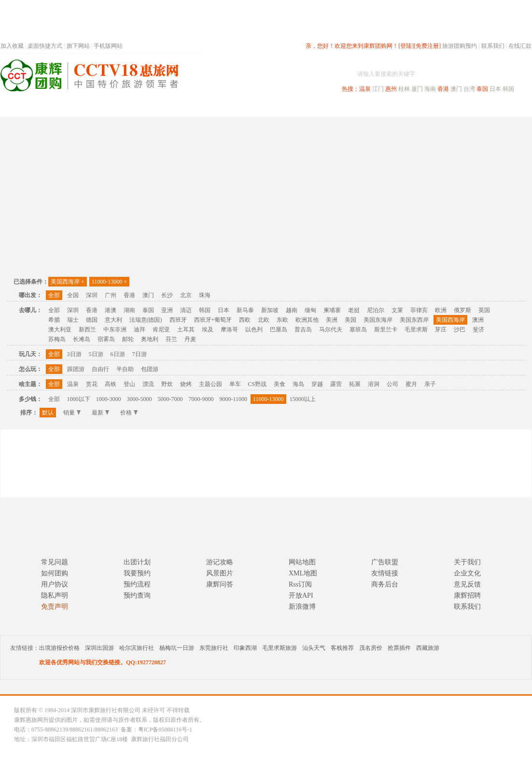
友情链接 (385, 573)
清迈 (186, 310)
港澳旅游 (341, 108)
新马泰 (245, 310)
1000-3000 (109, 399)
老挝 (354, 310)
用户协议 (55, 584)
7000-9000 (201, 399)
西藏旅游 (428, 648)
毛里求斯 (416, 329)
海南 (430, 89)
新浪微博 (302, 607)
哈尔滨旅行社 (137, 648)
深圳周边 (211, 108)
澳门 (456, 89)
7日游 (140, 354)
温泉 (365, 89)
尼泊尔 (376, 310)
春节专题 (168, 108)
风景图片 (220, 573)
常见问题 (55, 562)
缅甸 (310, 310)
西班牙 (178, 320)
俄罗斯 (462, 310)
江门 (378, 89)
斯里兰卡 (386, 329)
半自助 (125, 369)
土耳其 (186, 329)
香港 (443, 89)
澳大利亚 (60, 329)
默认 (48, 413)
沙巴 (460, 329)
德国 (92, 320)
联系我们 (493, 46)
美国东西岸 (414, 320)
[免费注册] (427, 46)
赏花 (92, 384)
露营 (336, 384)
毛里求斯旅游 (280, 648)
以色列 (254, 329)
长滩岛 (82, 339)
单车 (235, 384)
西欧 (245, 320)
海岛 (298, 384)
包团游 (150, 369)
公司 (392, 384)
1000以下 (79, 399)
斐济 (478, 329)
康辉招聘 (467, 595)
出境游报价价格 (59, 648)
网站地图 (302, 562)
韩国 (508, 89)
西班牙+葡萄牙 (213, 320)
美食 (280, 384)
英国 (484, 310)
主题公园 (210, 384)
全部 (54, 295)
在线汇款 (520, 46)
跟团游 (76, 369)
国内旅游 (298, 108)
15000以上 (303, 399)
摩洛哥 (229, 329)
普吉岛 (303, 329)
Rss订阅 (300, 584)
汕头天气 (314, 648)
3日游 (74, 354)
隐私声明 (55, 595)
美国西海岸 (68, 282)
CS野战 (258, 384)
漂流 (148, 384)
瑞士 (73, 320)
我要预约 (137, 573)
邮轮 (128, 339)
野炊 (167, 384)
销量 (72, 413)
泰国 (482, 89)
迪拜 (140, 329)
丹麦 (190, 339)
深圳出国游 (99, 648)
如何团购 (55, 573)
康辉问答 (220, 584)
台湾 (469, 89)
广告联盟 (385, 562)
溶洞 (374, 384)
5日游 (96, 354)
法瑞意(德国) (146, 320)
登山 (129, 384)
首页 (131, 108)
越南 (292, 310)
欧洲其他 (307, 320)
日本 (495, 89)
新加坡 (270, 310)
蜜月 (411, 384)
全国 (73, 295)
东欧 (282, 320)
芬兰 (171, 339)
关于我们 (467, 562)
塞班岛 (358, 329)
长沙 (167, 295)
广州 (111, 295)
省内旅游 (254, 108)
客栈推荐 (342, 648)
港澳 (111, 310)
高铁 (111, 384)
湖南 (129, 310)
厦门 (417, 89)
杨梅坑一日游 (177, 648)
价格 (129, 413)
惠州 (391, 89)
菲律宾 (419, 310)
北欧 (264, 320)
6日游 (118, 354)
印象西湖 (245, 648)
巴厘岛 (279, 329)
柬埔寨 (332, 310)
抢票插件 (399, 648)
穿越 (317, 384)
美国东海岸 (378, 320)
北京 (186, 295)
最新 (100, 413)
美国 (350, 320)
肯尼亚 (161, 329)
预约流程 (137, 584)
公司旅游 (508, 108)
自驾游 (425, 108)
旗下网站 (78, 46)
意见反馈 (467, 584)
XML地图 (303, 573)
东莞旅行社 (214, 648)
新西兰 (87, 329)
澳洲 (478, 320)
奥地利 (150, 339)
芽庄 (441, 329)
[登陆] (406, 46)
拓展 (355, 384)
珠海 (205, 295)
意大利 (113, 320)
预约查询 (137, 595)
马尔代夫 (331, 329)
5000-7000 (170, 399)
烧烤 (186, 384)
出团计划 (137, 562)
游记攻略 (220, 562)
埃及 (208, 329)
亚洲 (167, 310)
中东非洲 (115, 329)
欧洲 (441, 310)
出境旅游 (385, 108)
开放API (301, 595)
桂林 (404, 89)
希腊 (54, 320)
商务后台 (385, 584)
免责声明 (55, 607)
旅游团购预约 (460, 46)
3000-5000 (140, 399)
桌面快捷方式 (45, 46)
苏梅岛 (57, 339)
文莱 (397, 310)
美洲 (332, 320)
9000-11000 (234, 399)
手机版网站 (108, 46)
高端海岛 (465, 108)
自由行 (100, 369)
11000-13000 (109, 282)
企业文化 (467, 573)
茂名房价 (371, 648)
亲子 (430, 384)
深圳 (92, 295)
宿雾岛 (106, 339)
